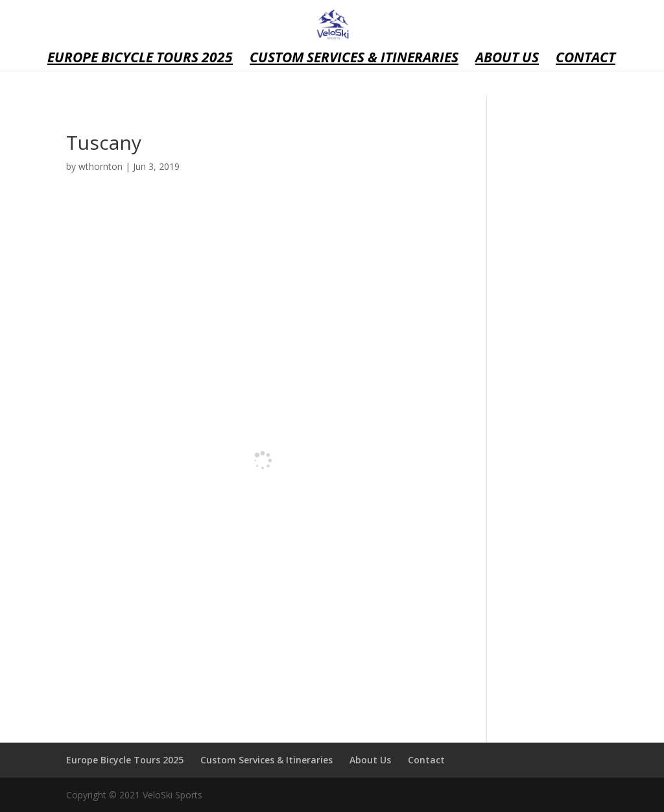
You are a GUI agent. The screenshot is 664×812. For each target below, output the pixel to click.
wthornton (101, 166)
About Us (507, 59)
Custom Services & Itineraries (354, 59)
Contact (586, 59)
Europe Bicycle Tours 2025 (140, 59)
